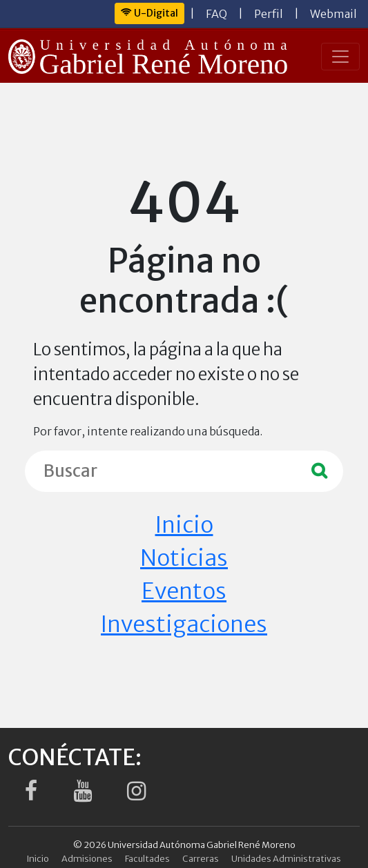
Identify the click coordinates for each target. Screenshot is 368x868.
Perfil (269, 14)
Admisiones (87, 858)
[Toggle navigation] (340, 57)
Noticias (184, 558)
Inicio (184, 525)
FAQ (216, 14)
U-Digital (149, 13)
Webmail (333, 14)
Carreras (201, 858)
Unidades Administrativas (286, 858)
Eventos (184, 591)
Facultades (147, 858)
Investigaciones (184, 624)
